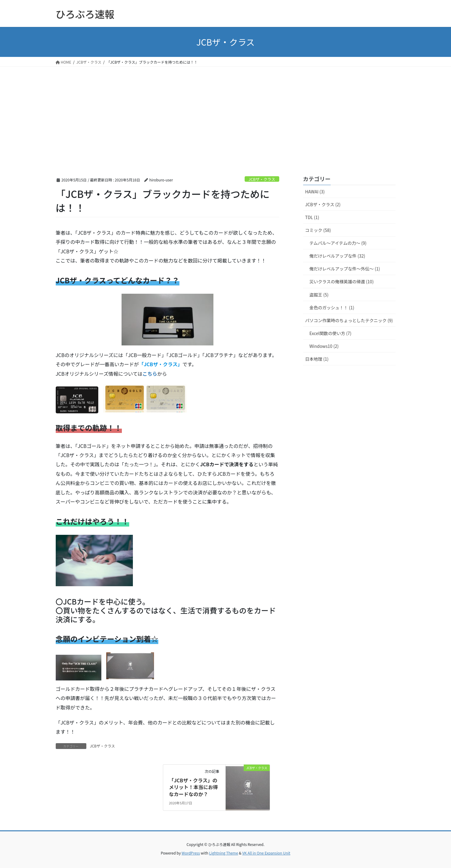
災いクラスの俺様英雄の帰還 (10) (342, 281)
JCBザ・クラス (262, 179)
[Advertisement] (226, 113)
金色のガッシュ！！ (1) (332, 307)
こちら (150, 374)
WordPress (191, 853)
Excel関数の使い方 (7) (331, 333)
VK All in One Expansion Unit (266, 853)
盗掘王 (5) (319, 295)
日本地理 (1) (317, 359)
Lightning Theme (224, 853)
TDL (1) (312, 217)
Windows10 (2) (324, 346)
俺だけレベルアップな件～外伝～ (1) (345, 269)
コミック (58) (318, 230)
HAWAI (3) (315, 192)
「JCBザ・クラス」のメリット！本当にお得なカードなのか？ (194, 787)
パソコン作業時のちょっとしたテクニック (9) (349, 320)
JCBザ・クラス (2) (323, 204)
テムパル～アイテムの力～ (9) (338, 243)
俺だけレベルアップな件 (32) (337, 256)
